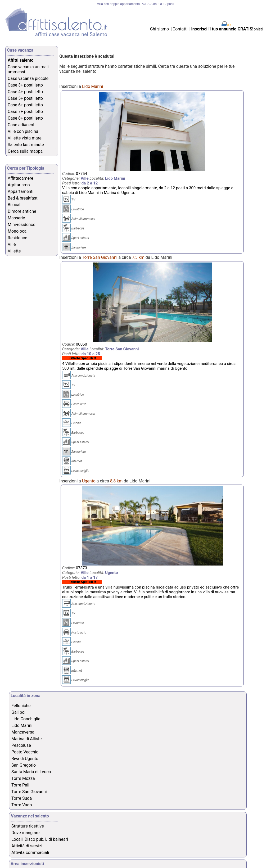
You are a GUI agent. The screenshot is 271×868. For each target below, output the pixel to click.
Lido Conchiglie (26, 719)
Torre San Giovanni (29, 792)
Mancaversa (23, 732)
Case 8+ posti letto (25, 118)
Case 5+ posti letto (25, 98)
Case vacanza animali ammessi (28, 69)
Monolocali (18, 231)
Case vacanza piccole (28, 78)
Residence (17, 238)
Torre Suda (22, 798)
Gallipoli (19, 712)
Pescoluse (21, 745)
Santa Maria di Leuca (31, 772)
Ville (12, 244)
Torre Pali (20, 785)
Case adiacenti (22, 125)
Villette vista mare (25, 138)
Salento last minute (26, 145)
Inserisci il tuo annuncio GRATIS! (222, 29)
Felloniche (21, 706)
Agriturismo (19, 185)
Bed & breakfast (23, 198)
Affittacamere (21, 178)
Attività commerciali (30, 853)
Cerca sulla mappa (25, 151)
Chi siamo (159, 29)
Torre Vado (22, 805)
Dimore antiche (22, 211)
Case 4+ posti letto (25, 92)
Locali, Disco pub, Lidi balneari (40, 839)
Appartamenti (21, 191)
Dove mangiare (26, 833)
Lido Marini (22, 725)
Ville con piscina (23, 131)
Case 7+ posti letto (25, 112)
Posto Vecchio (25, 752)
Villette (14, 251)
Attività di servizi (27, 846)
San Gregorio (24, 765)
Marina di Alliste (26, 739)
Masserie (16, 218)
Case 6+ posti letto (25, 105)
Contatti (181, 29)
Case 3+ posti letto (25, 85)
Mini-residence (21, 225)
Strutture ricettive (28, 826)
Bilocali (15, 205)
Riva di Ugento (25, 759)
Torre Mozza (23, 778)
